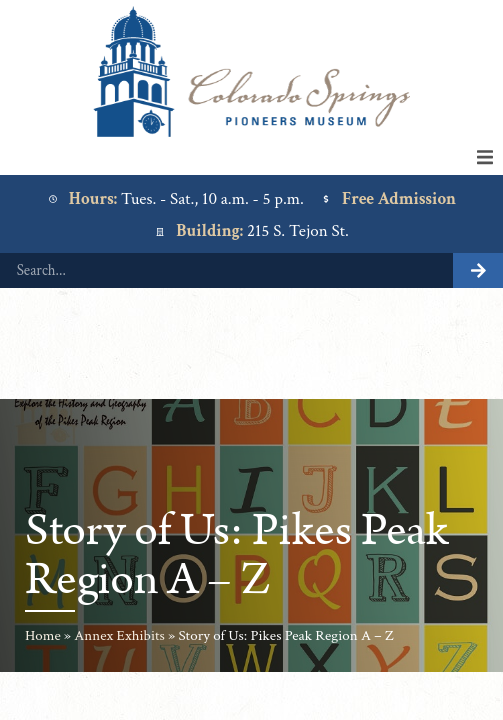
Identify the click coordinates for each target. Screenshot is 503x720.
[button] (485, 157)
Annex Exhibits (119, 635)
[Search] (478, 270)
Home (43, 635)
